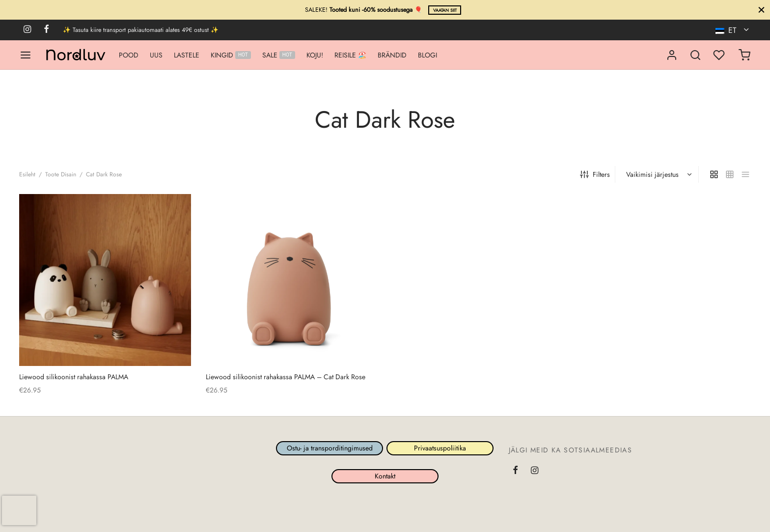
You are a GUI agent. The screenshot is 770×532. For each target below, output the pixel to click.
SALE (279, 55)
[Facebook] (46, 30)
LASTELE (187, 55)
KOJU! (315, 55)
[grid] (714, 174)
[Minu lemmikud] (720, 55)
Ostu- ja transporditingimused (330, 448)
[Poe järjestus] (658, 174)
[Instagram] (27, 30)
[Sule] (761, 10)
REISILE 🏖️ (350, 55)
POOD (129, 55)
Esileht (27, 174)
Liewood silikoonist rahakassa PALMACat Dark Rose (286, 377)
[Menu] (26, 55)
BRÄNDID (392, 55)
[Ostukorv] (744, 55)
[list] (745, 174)
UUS (156, 55)
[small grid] (730, 174)
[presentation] (19, 510)
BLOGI (427, 55)
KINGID (231, 55)
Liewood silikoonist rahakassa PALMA (74, 377)
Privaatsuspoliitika (440, 448)
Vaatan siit (445, 10)
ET (727, 30)
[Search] (695, 55)
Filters (595, 174)
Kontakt (385, 476)
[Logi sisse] (672, 55)
